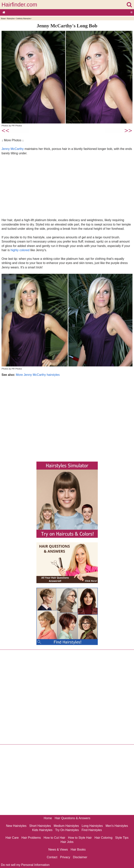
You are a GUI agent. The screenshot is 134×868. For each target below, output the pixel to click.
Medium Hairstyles (66, 826)
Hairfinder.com (19, 5)
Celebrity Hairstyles (23, 18)
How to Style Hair (80, 838)
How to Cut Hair (55, 838)
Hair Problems (31, 838)
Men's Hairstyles (117, 826)
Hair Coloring (103, 838)
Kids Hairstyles (42, 830)
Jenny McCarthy (13, 149)
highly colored (20, 250)
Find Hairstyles (92, 830)
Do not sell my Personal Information (25, 865)
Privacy (65, 857)
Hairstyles (11, 18)
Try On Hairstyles (67, 830)
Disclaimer (80, 857)
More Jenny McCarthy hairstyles (38, 375)
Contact (52, 857)
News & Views (58, 850)
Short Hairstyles (40, 826)
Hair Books (78, 850)
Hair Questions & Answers (72, 818)
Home (3, 18)
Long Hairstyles (92, 826)
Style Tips (122, 838)
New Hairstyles (16, 826)
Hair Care (12, 838)
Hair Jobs (67, 842)
